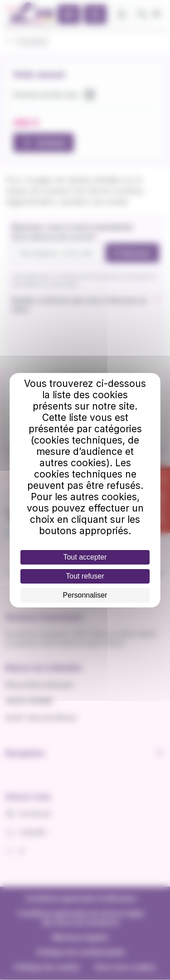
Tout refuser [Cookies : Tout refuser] (85, 576)
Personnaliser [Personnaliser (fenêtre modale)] (85, 595)
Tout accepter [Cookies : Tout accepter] (85, 557)
